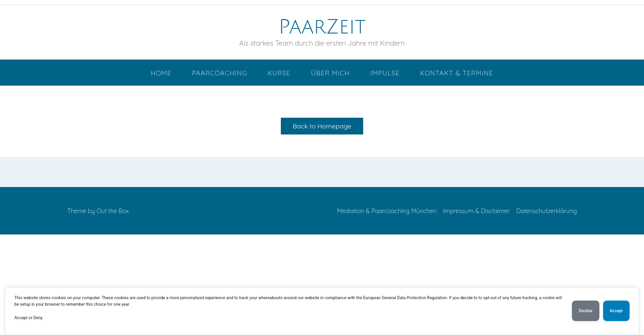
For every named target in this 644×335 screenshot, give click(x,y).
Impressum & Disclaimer (476, 211)
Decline (586, 311)
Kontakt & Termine (456, 73)
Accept (616, 311)
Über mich (330, 73)
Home (161, 73)
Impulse (385, 73)
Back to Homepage (322, 126)
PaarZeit (322, 27)
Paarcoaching (220, 73)
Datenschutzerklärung (546, 211)
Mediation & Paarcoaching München (387, 211)
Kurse (279, 73)
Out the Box (113, 211)
